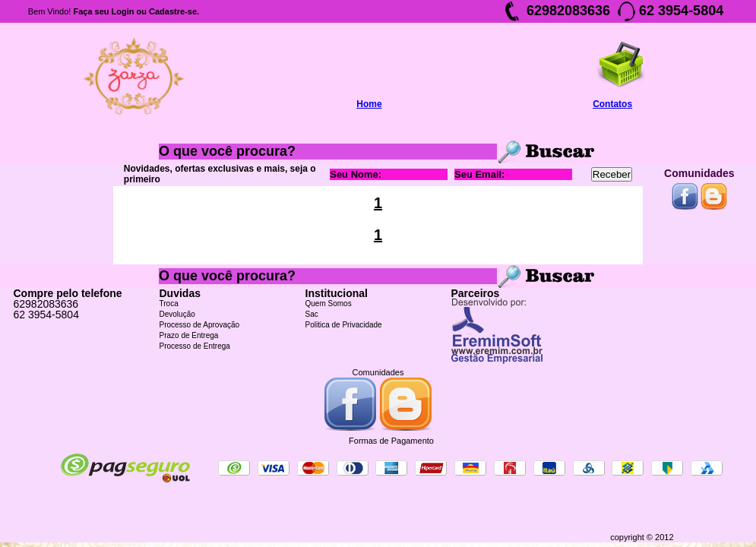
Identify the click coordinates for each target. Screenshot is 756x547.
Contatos (612, 104)
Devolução (177, 314)
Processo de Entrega (195, 346)
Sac (312, 314)
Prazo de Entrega (189, 335)
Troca (169, 304)
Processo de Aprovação (200, 325)
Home (369, 104)
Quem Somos (329, 304)
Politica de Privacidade (344, 325)
